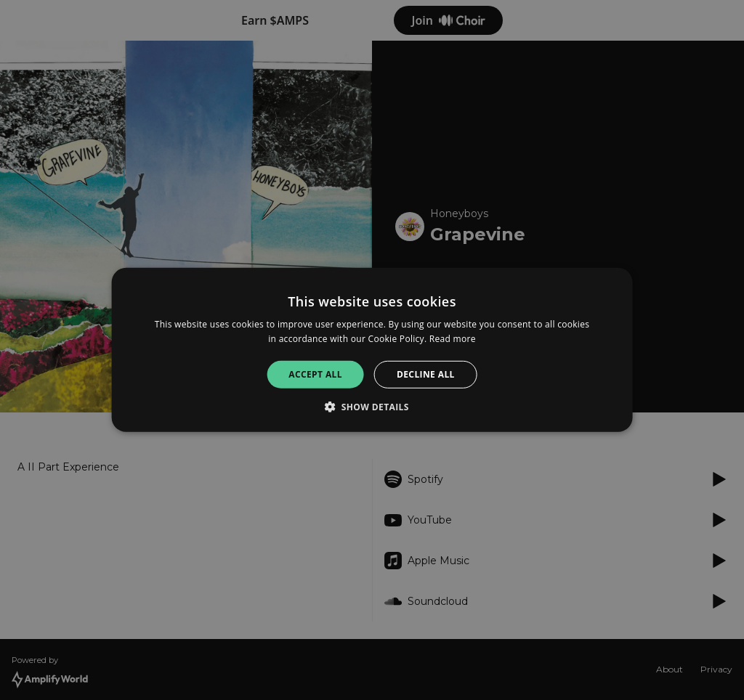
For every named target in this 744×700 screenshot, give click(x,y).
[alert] (372, 350)
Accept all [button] (315, 374)
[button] (372, 407)
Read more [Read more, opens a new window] (453, 339)
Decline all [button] (426, 374)
